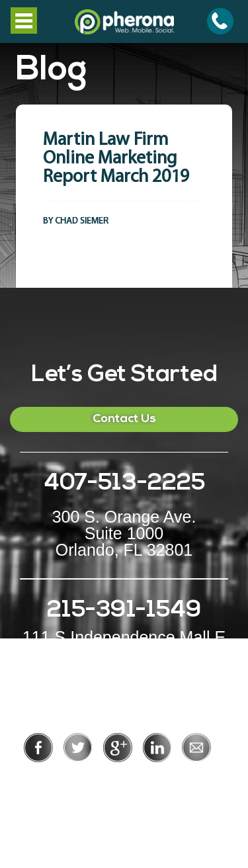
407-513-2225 (124, 484)
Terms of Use (170, 780)
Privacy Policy (81, 780)
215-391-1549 (124, 611)
